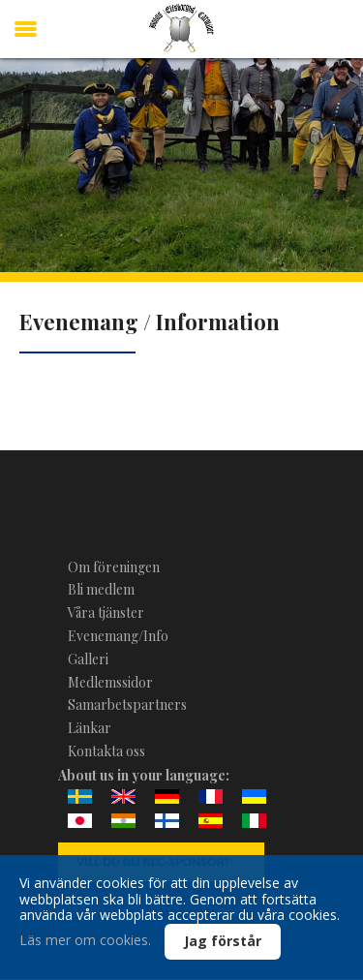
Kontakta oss (106, 751)
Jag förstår (223, 941)
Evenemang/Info (118, 636)
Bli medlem (101, 589)
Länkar (90, 728)
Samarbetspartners (127, 704)
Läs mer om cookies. (85, 940)
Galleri (88, 659)
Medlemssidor (110, 682)
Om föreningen (114, 567)
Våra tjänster (106, 612)
